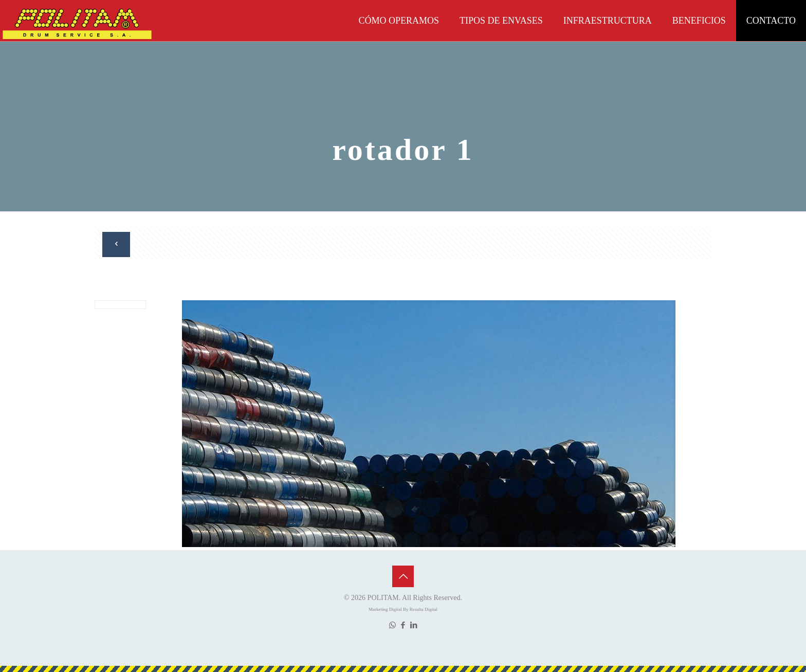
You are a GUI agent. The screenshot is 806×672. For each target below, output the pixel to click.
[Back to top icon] (403, 576)
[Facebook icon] (403, 625)
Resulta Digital (424, 609)
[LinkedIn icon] (414, 625)
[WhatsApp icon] (392, 625)
